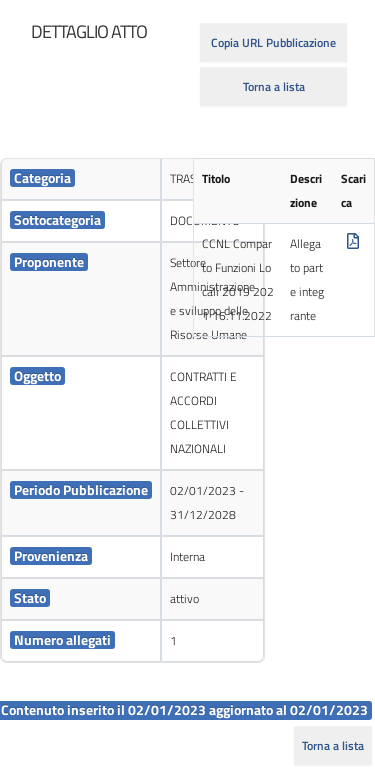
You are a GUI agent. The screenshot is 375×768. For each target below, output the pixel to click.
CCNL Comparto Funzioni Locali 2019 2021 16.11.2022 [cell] (238, 279)
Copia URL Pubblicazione (273, 42)
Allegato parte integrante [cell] (307, 279)
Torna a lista (274, 86)
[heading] (89, 32)
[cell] (81, 179)
